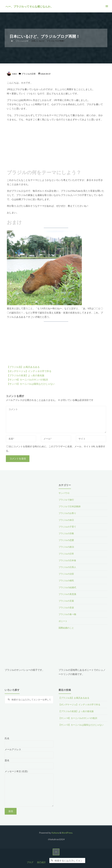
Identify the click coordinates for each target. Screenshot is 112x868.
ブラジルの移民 (67, 580)
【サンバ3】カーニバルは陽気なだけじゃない (31, 384)
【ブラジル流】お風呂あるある (23, 367)
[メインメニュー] (107, 6)
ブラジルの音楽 (67, 607)
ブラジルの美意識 (68, 594)
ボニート (63, 621)
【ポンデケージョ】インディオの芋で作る (29, 371)
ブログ (29, 861)
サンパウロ (64, 493)
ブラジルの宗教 (67, 533)
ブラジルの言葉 (67, 601)
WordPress (67, 833)
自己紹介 (41, 861)
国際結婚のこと (67, 628)
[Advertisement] (56, 144)
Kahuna (55, 833)
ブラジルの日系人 (68, 567)
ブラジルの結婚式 (68, 587)
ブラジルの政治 (67, 547)
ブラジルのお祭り (68, 513)
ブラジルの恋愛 (67, 540)
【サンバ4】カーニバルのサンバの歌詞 (27, 380)
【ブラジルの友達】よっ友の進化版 (26, 375)
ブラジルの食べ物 (68, 614)
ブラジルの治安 (67, 574)
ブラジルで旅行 (67, 500)
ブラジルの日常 (23, 41)
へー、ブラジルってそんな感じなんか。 (30, 6)
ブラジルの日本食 (68, 560)
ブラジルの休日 (67, 520)
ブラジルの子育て (68, 527)
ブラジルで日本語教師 (70, 506)
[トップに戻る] (56, 852)
